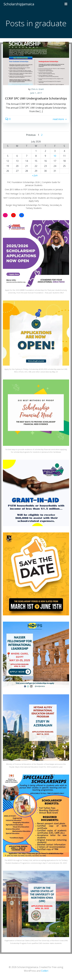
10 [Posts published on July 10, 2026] (55, 156)
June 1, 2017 (36, 93)
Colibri (45, 971)
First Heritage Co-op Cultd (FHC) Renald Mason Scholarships (34, 194)
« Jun (35, 175)
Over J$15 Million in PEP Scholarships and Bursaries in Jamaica (34, 189)
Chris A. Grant (37, 89)
